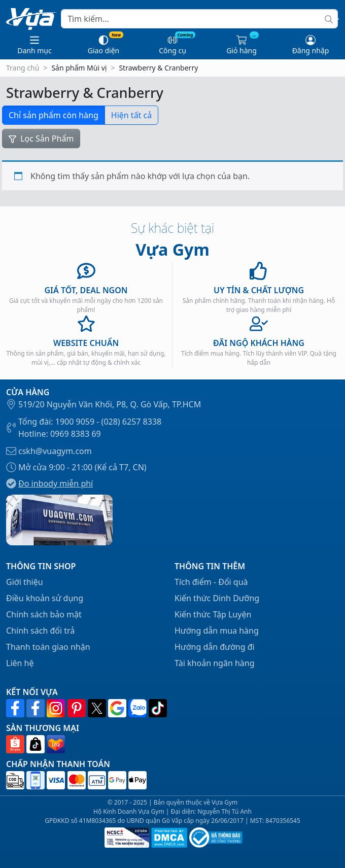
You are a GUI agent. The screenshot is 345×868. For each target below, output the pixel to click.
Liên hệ (20, 663)
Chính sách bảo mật (44, 614)
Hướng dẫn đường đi (215, 647)
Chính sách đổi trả (40, 631)
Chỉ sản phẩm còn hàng (54, 115)
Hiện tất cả (131, 115)
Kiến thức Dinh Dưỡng (217, 598)
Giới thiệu (25, 582)
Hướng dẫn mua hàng (217, 631)
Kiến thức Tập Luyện (213, 614)
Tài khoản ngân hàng (215, 663)
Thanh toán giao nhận (48, 647)
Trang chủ (23, 68)
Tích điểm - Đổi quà (211, 582)
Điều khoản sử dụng (45, 598)
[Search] (199, 19)
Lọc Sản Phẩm (41, 138)
